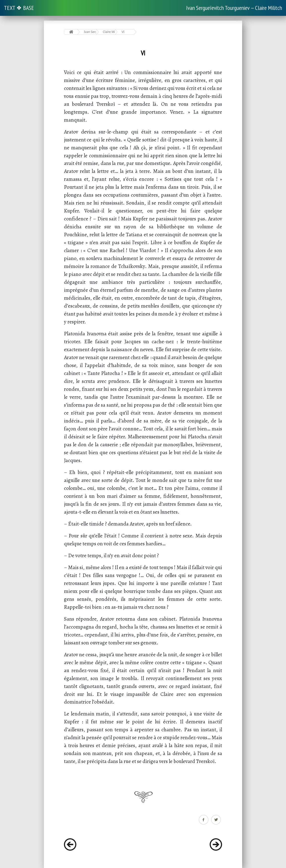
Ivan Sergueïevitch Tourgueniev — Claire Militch (234, 8)
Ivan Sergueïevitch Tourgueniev (90, 32)
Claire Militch (109, 32)
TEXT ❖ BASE (19, 8)
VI (123, 32)
